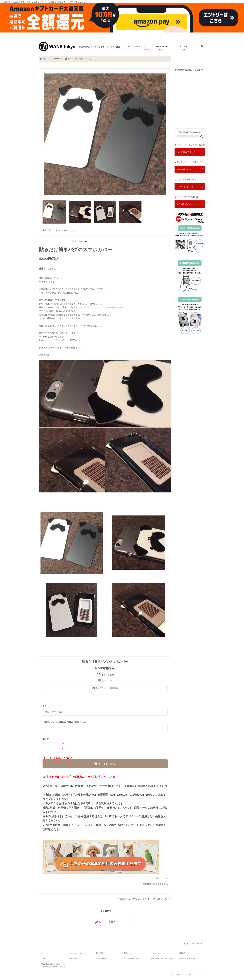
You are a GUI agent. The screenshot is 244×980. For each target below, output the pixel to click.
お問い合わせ (101, 957)
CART (137, 46)
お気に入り (105, 680)
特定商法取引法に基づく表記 (162, 957)
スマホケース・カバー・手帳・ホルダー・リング (73, 59)
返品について (161, 878)
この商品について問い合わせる (134, 898)
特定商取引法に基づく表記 (155, 883)
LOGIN (127, 46)
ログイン (45, 957)
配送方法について (103, 951)
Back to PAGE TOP (192, 942)
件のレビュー (80, 241)
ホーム (43, 59)
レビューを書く (105, 921)
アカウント (155, 951)
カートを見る (74, 957)
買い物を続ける (162, 898)
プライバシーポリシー (187, 957)
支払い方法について (77, 951)
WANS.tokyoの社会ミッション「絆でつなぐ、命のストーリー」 (54, 963)
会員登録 (182, 951)
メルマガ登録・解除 (131, 957)
